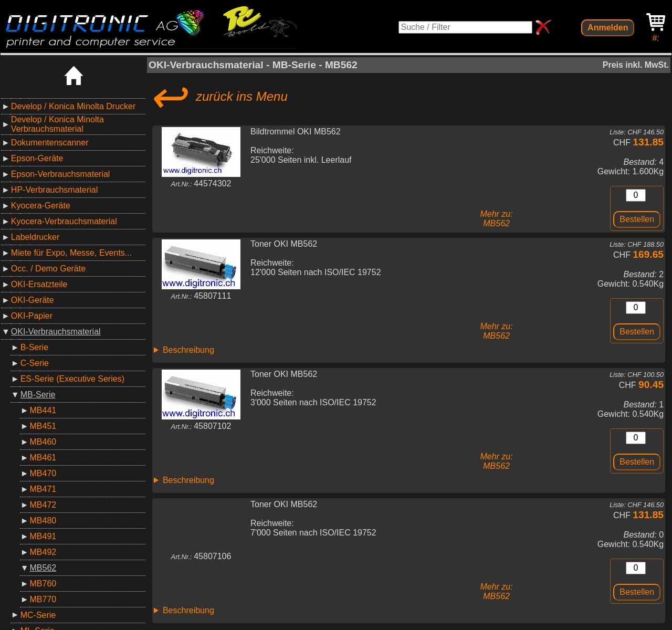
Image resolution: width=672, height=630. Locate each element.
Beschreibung (188, 350)
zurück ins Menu (218, 97)
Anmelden (608, 28)
